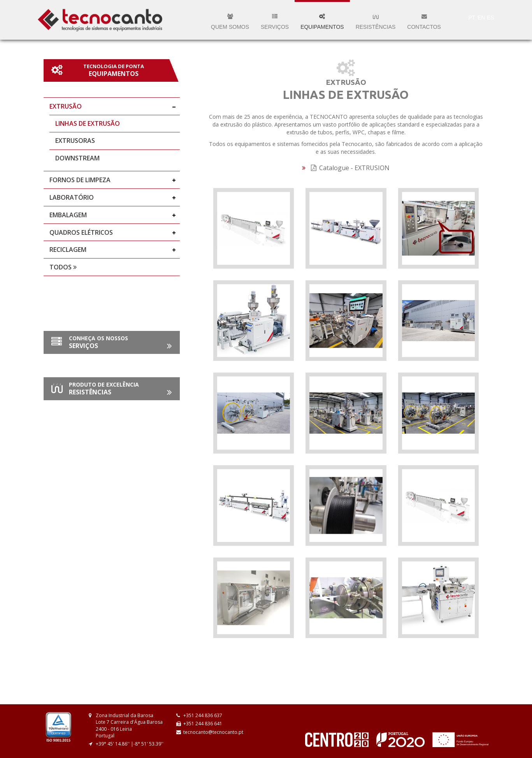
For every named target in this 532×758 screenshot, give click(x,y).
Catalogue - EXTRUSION (350, 168)
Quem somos (230, 22)
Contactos (424, 22)
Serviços (275, 22)
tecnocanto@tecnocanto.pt (213, 732)
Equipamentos (322, 22)
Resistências (376, 22)
